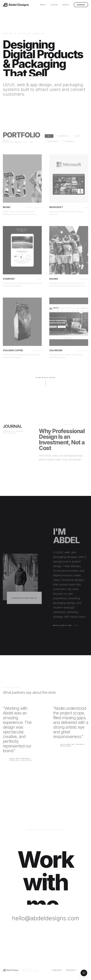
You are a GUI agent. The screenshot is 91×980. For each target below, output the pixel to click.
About (66, 5)
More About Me (65, 627)
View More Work (46, 383)
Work (43, 5)
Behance (71, 971)
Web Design (52, 143)
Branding (69, 143)
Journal (54, 5)
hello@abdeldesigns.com (46, 920)
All (49, 137)
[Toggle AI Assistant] (84, 973)
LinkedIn (57, 971)
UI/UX (77, 137)
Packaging (63, 137)
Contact (81, 5)
